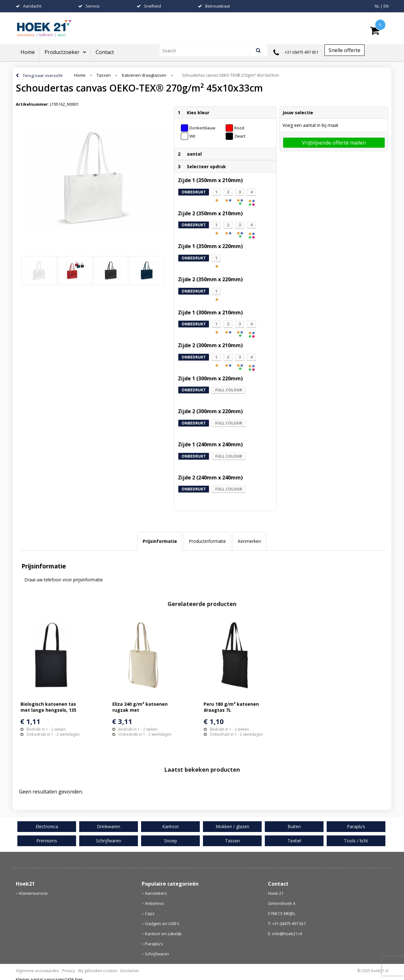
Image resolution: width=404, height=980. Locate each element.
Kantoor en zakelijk (163, 934)
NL (377, 6)
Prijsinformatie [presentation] (160, 541)
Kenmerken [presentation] (249, 541)
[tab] (160, 541)
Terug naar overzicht (43, 75)
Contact (105, 52)
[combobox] (208, 50)
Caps (150, 913)
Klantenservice (33, 893)
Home (28, 52)
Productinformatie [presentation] (207, 541)
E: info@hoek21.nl (285, 934)
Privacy (68, 971)
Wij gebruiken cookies (98, 971)
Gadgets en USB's (162, 924)
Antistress (154, 903)
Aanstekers (156, 893)
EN (386, 6)
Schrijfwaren (157, 954)
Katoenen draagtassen (144, 75)
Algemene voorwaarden (37, 971)
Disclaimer (130, 971)
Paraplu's (154, 944)
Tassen (104, 75)
